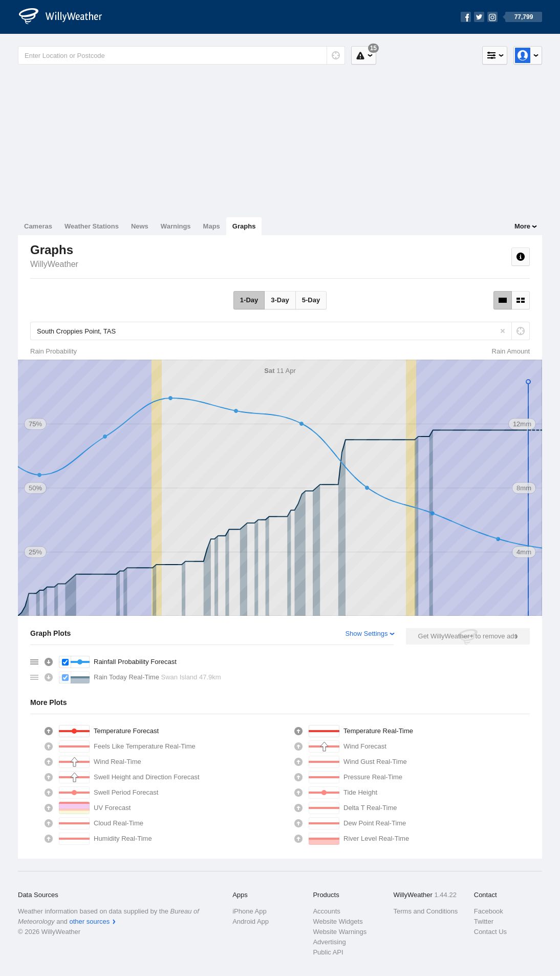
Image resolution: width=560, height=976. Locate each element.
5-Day (311, 300)
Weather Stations (92, 226)
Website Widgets (338, 921)
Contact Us (490, 932)
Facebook (489, 911)
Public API (328, 952)
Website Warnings (340, 932)
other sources (89, 921)
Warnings (176, 226)
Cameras (38, 226)
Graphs (244, 226)
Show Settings (366, 634)
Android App (251, 921)
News (140, 226)
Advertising (329, 942)
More (522, 226)
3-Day (280, 300)
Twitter (484, 921)
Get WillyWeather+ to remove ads (468, 636)
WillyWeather (54, 264)
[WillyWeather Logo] (66, 17)
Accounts (326, 911)
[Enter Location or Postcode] (181, 55)
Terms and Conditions (426, 911)
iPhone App (250, 911)
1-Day (249, 300)
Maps (212, 226)
